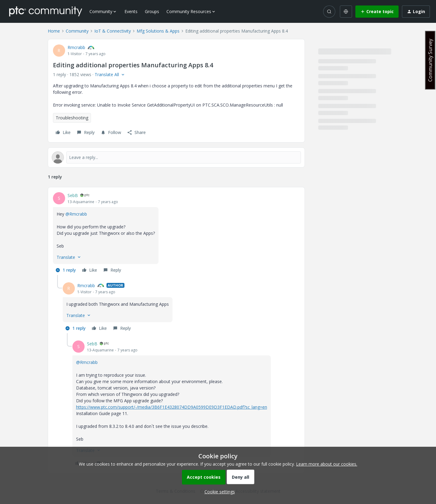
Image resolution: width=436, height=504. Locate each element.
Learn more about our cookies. (327, 464)
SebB (73, 195)
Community (77, 31)
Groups (152, 11)
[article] (176, 234)
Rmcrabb (76, 47)
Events (131, 11)
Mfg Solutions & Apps (158, 31)
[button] (377, 12)
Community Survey (430, 60)
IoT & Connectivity (113, 31)
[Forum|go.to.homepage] (46, 11)
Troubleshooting (72, 118)
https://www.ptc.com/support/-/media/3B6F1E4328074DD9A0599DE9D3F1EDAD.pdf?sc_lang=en (172, 407)
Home (54, 31)
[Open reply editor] (176, 157)
